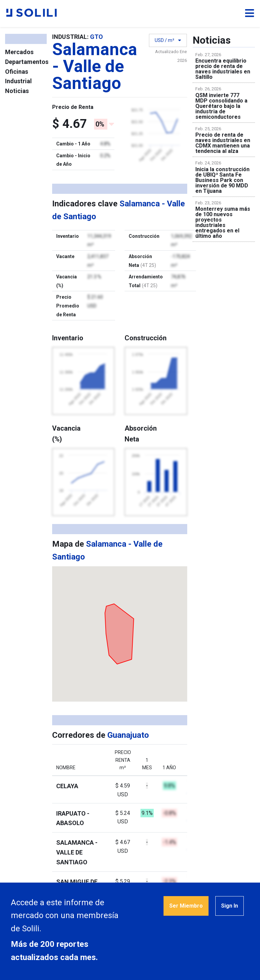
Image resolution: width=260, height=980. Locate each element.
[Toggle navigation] (250, 13)
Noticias (17, 91)
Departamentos (27, 62)
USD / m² (168, 44)
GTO (96, 37)
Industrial (18, 81)
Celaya (67, 786)
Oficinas (17, 72)
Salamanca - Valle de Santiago (77, 852)
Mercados (19, 52)
